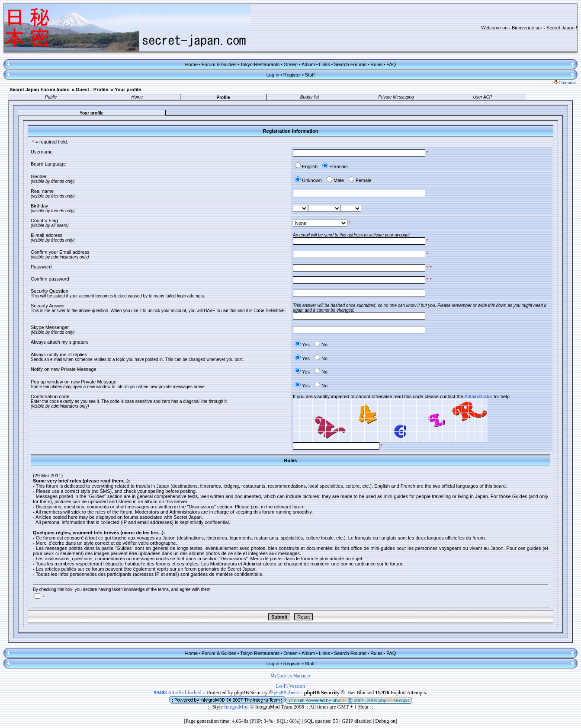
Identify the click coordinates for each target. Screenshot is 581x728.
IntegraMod (237, 707)
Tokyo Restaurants (260, 64)
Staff (310, 75)
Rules (376, 64)
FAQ (391, 64)
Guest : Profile (92, 89)
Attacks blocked (178, 693)
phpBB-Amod (287, 693)
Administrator (478, 396)
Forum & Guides (219, 64)
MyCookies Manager (291, 676)
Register (292, 75)
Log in (273, 75)
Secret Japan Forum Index (39, 89)
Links (324, 64)
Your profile (128, 89)
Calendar (565, 83)
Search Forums (350, 64)
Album (308, 64)
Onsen (290, 64)
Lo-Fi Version (290, 686)
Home (191, 64)
